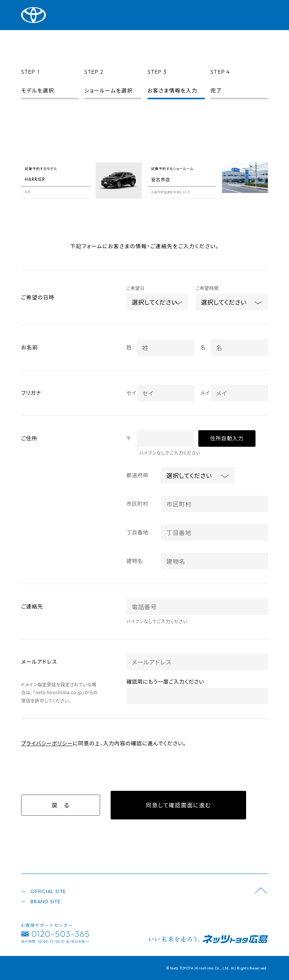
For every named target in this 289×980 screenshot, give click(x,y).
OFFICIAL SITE (48, 891)
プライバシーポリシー (47, 743)
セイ (132, 393)
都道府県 (137, 475)
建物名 (135, 561)
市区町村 (137, 504)
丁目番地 (137, 532)
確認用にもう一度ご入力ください (165, 681)
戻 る (60, 805)
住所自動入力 (227, 438)
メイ (205, 393)
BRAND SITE (46, 901)
